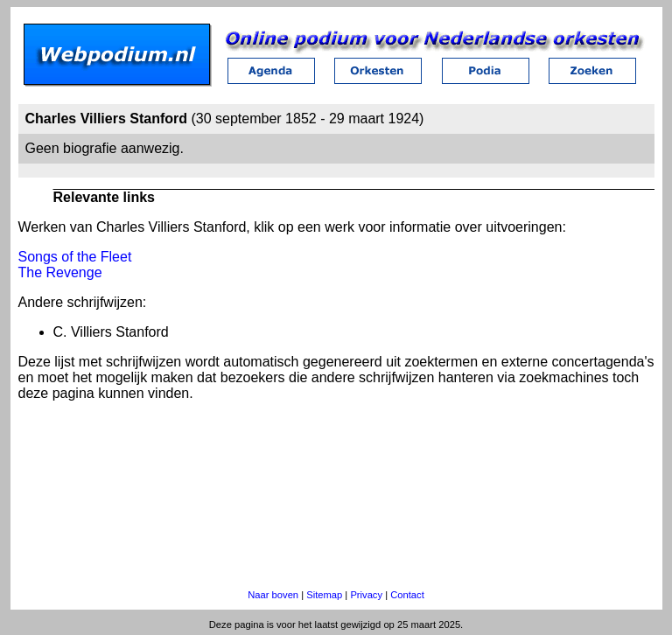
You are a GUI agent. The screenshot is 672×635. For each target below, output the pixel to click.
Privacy (366, 595)
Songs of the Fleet (75, 257)
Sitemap (324, 595)
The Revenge (60, 272)
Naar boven (273, 595)
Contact (407, 595)
